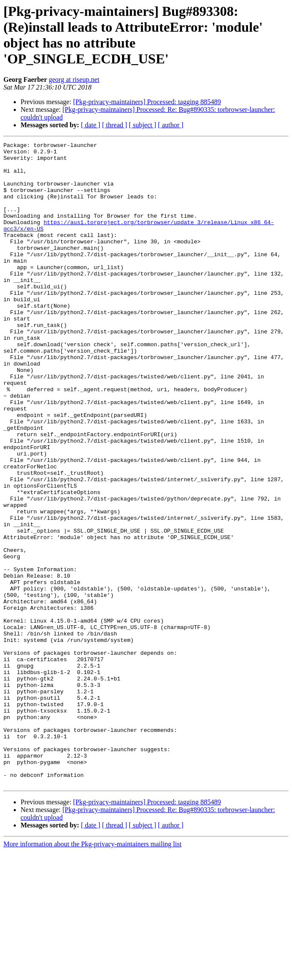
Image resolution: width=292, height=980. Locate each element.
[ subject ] (143, 125)
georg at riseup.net (74, 79)
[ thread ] (115, 125)
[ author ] (171, 125)
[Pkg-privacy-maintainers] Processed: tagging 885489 (147, 102)
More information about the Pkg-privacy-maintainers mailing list (92, 973)
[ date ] (91, 125)
